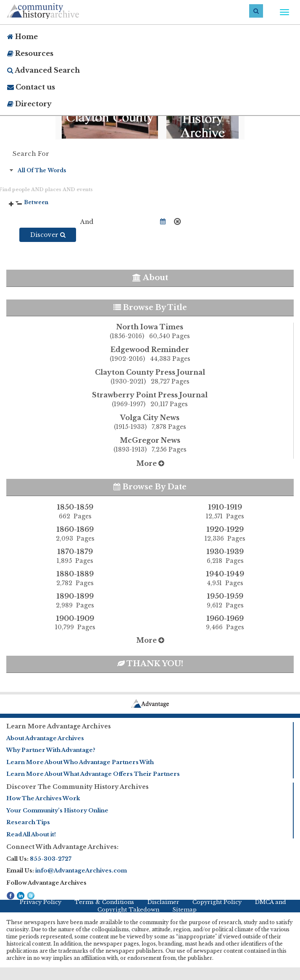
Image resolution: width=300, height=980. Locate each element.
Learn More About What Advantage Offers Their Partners (93, 774)
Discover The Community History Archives (78, 787)
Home (22, 37)
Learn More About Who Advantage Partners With (80, 762)
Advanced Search (43, 70)
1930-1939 (225, 556)
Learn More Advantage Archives (59, 726)
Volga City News (150, 423)
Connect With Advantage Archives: (62, 847)
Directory (29, 104)
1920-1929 (225, 534)
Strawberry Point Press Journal (150, 400)
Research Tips (28, 822)
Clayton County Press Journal (150, 377)
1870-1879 (75, 556)
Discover (48, 235)
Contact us (31, 87)
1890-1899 (75, 601)
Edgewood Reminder (150, 355)
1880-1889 (75, 578)
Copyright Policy (217, 902)
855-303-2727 (51, 859)
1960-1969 (225, 623)
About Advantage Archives (45, 738)
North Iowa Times (150, 332)
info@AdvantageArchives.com (81, 871)
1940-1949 (225, 578)
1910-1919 (225, 512)
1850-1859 (75, 512)
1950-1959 (225, 601)
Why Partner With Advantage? (51, 750)
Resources (30, 53)
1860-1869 (75, 534)
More (150, 463)
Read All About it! (31, 834)
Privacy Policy (41, 902)
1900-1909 (75, 623)
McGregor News (150, 445)
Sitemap (184, 910)
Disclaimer (163, 902)
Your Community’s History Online (57, 811)
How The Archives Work (43, 798)
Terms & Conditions (104, 902)
